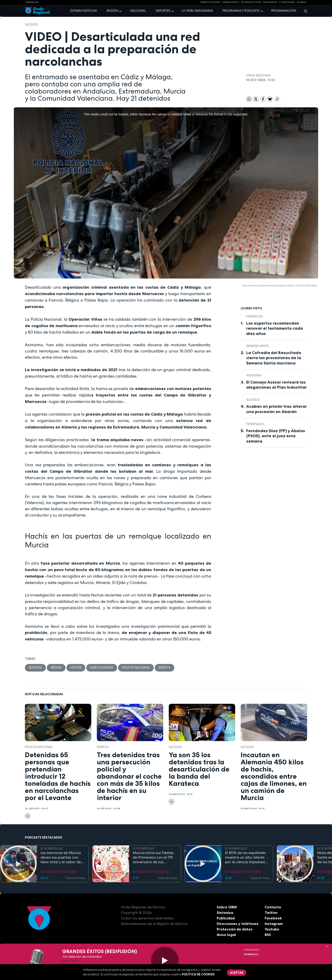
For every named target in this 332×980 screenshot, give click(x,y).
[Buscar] (304, 11)
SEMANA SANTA (231, 2)
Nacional (138, 11)
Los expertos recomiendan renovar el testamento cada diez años (275, 328)
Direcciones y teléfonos (238, 924)
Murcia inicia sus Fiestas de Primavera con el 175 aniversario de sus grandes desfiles (153, 857)
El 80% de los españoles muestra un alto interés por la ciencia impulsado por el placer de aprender (247, 857)
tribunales (255, 424)
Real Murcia (270, 2)
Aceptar (237, 973)
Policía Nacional (136, 668)
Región (112, 11)
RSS (268, 935)
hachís (76, 668)
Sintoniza (225, 913)
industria (254, 375)
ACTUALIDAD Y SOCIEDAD (59, 872)
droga (56, 668)
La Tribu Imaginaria (197, 11)
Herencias (254, 316)
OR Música (252, 954)
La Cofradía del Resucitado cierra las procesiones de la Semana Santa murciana (274, 358)
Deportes (163, 11)
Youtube (272, 929)
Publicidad (226, 918)
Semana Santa (258, 346)
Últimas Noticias (251, 2)
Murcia (165, 668)
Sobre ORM (227, 907)
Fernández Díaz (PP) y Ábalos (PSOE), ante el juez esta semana (276, 436)
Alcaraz (301, 2)
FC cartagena (287, 2)
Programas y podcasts (241, 11)
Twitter (271, 913)
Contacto (273, 907)
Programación (284, 11)
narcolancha (102, 668)
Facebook (273, 918)
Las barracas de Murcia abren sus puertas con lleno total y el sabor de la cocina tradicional (61, 857)
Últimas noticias (83, 11)
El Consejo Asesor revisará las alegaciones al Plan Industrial (276, 385)
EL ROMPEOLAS (51, 849)
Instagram (274, 924)
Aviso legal (226, 935)
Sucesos (31, 25)
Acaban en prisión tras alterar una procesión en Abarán (277, 409)
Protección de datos (235, 929)
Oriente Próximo (210, 2)
